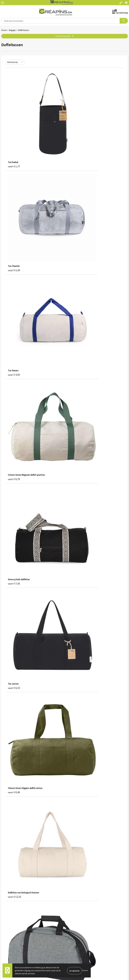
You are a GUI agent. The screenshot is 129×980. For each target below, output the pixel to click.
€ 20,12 (15, 632)
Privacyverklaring (73, 923)
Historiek (70, 880)
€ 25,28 (15, 702)
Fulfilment (70, 873)
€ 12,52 (74, 343)
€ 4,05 (14, 202)
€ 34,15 (15, 773)
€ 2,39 (73, 132)
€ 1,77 (14, 132)
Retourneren (7, 923)
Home (4, 30)
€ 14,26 (15, 491)
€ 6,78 (73, 202)
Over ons (70, 884)
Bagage (12, 30)
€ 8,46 (14, 343)
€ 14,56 (74, 487)
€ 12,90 (15, 417)
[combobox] (61, 21)
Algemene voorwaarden (76, 915)
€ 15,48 (74, 561)
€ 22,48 (74, 632)
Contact (5, 915)
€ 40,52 (74, 773)
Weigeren (85, 970)
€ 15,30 (15, 561)
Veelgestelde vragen (10, 919)
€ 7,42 (14, 273)
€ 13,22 (74, 414)
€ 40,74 (15, 846)
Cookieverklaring (73, 919)
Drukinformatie (72, 877)
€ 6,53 (73, 273)
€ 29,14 (74, 702)
